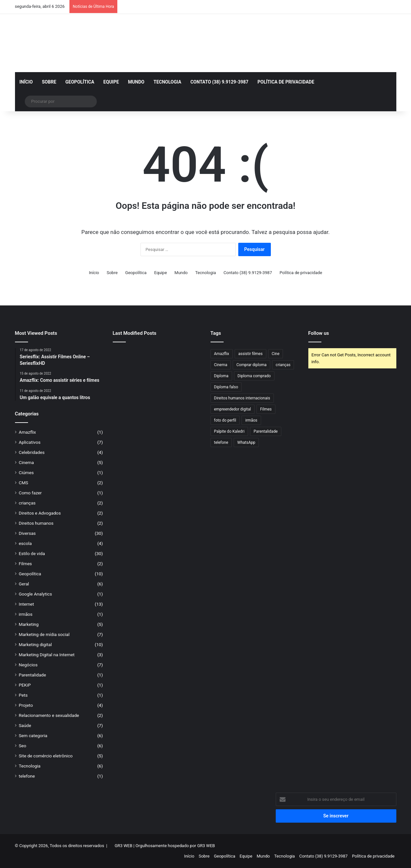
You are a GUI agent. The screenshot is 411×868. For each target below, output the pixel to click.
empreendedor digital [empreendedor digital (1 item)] (233, 409)
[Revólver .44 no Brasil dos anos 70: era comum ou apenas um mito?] (187, 356)
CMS (24, 483)
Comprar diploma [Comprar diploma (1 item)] (251, 365)
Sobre (49, 82)
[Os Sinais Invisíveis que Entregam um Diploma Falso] (127, 374)
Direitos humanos (36, 523)
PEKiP (25, 685)
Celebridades (32, 452)
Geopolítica (80, 82)
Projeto (26, 705)
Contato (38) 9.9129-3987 (219, 82)
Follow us (319, 333)
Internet (27, 604)
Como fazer (30, 493)
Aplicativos (30, 442)
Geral (24, 584)
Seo (23, 746)
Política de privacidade (286, 82)
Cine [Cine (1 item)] (276, 354)
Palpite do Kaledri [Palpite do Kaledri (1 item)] (229, 431)
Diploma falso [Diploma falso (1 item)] (226, 387)
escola (25, 543)
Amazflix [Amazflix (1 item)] (222, 354)
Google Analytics (36, 594)
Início (26, 82)
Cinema (26, 462)
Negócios (28, 665)
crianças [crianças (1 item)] (283, 365)
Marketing (29, 624)
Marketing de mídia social (44, 634)
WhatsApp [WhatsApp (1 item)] (246, 442)
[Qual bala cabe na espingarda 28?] (187, 374)
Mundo (136, 82)
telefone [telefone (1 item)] (221, 442)
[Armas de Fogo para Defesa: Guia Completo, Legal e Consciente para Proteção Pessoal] (127, 356)
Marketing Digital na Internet (47, 655)
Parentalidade (33, 675)
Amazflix (28, 432)
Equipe (111, 82)
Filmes (25, 564)
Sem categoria (33, 736)
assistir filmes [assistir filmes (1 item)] (250, 354)
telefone (27, 776)
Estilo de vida (32, 553)
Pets (23, 695)
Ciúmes (26, 473)
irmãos (26, 614)
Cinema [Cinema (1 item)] (221, 365)
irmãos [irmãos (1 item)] (251, 420)
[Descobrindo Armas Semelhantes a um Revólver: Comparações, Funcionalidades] (127, 392)
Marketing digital (36, 644)
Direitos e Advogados (40, 513)
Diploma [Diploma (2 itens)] (221, 376)
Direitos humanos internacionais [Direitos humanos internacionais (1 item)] (242, 398)
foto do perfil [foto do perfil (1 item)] (225, 420)
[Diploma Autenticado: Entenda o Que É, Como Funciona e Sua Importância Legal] (157, 392)
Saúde (25, 725)
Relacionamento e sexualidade (49, 715)
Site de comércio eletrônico (46, 756)
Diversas (27, 533)
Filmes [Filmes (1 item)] (266, 409)
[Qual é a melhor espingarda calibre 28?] (157, 374)
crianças (27, 503)
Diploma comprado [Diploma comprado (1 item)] (254, 376)
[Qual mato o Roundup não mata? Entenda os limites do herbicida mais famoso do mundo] (187, 392)
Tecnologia (167, 82)
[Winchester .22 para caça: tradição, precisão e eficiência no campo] (157, 356)
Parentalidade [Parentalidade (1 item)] (266, 431)
